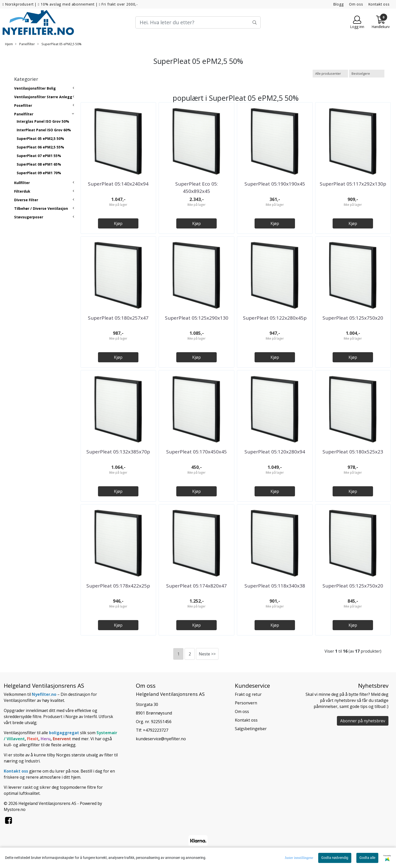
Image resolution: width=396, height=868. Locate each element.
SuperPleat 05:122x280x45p (275, 318)
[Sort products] (367, 74)
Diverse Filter (26, 200)
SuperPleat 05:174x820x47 (196, 586)
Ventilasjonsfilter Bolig (35, 88)
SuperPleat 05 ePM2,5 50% (59, 44)
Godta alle (367, 858)
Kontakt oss (379, 4)
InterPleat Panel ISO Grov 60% (44, 130)
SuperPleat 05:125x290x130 (197, 318)
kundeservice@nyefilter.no (161, 739)
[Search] (198, 22)
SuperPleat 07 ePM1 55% (39, 156)
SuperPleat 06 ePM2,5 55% (40, 147)
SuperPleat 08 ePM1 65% (39, 164)
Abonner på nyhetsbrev (363, 721)
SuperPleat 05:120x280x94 (275, 452)
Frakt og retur (248, 694)
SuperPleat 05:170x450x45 (196, 452)
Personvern (246, 703)
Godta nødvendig (335, 858)
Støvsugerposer (29, 217)
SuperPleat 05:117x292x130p (353, 184)
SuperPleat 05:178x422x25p (118, 586)
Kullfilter (22, 183)
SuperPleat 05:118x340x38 (275, 586)
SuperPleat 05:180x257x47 (118, 318)
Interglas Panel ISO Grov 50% (43, 121)
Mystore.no (15, 809)
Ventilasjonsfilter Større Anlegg (43, 97)
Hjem (9, 44)
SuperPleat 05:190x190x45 (275, 184)
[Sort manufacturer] (330, 74)
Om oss (356, 4)
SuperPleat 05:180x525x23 (353, 452)
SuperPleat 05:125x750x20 (353, 318)
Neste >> (207, 654)
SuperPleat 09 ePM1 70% (39, 173)
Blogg (339, 4)
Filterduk (22, 191)
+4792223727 (156, 730)
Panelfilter (25, 44)
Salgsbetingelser (251, 729)
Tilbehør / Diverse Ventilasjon (41, 208)
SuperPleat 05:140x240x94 (118, 184)
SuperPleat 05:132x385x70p (118, 452)
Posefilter (23, 105)
